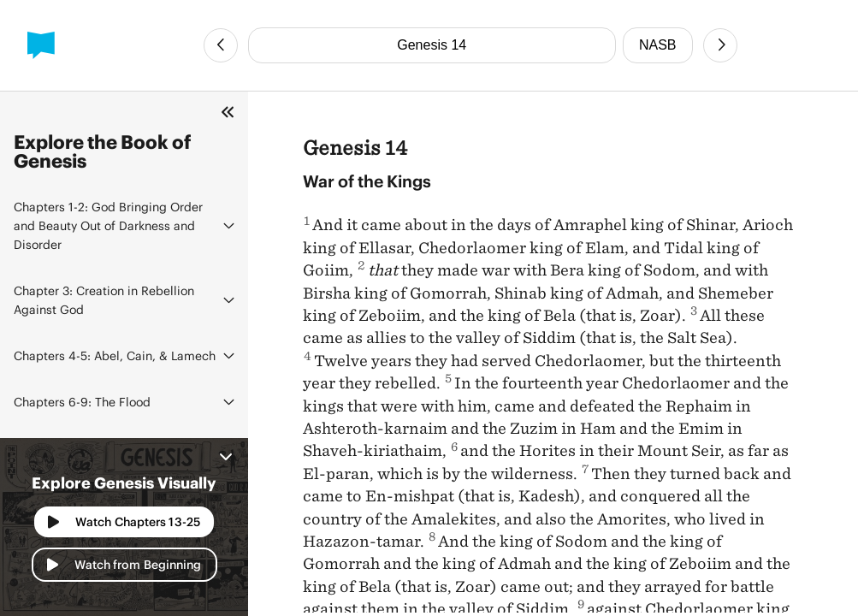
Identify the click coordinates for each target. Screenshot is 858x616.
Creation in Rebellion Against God (104, 300)
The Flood (82, 402)
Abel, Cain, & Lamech (115, 355)
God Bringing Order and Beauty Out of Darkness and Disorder (108, 225)
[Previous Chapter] (221, 45)
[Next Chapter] (720, 45)
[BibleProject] (41, 45)
